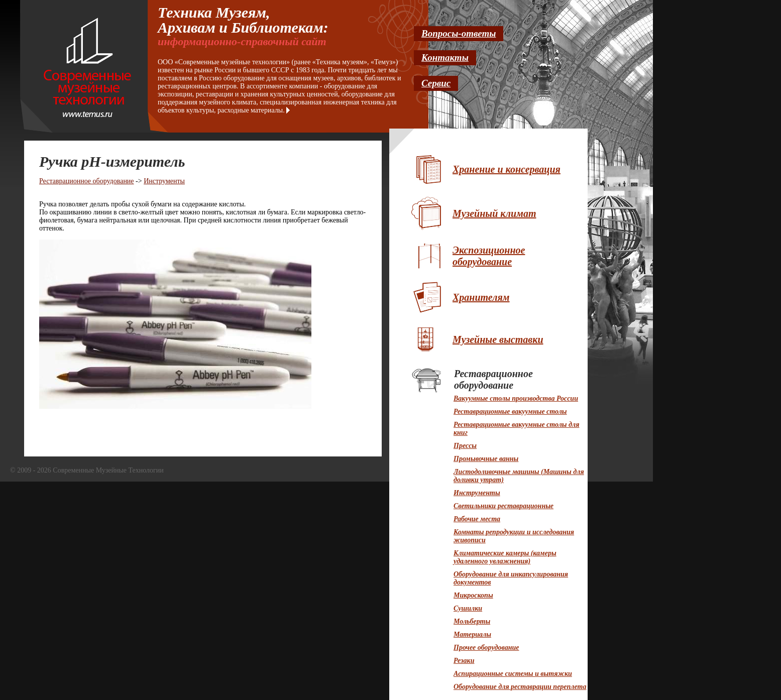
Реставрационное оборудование (87, 181)
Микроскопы (473, 595)
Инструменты (164, 181)
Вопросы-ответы (459, 33)
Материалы (472, 634)
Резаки (464, 661)
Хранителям (481, 297)
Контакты (445, 57)
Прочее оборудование (486, 648)
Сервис (436, 83)
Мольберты (472, 621)
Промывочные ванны (486, 459)
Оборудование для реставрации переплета (520, 687)
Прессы (465, 446)
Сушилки (468, 608)
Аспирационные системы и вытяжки (513, 674)
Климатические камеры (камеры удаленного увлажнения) (505, 557)
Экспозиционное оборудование (489, 256)
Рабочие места (477, 519)
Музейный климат (494, 213)
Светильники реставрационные (504, 506)
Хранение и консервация (507, 169)
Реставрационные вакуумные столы (510, 412)
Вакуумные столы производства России (516, 398)
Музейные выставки (498, 339)
